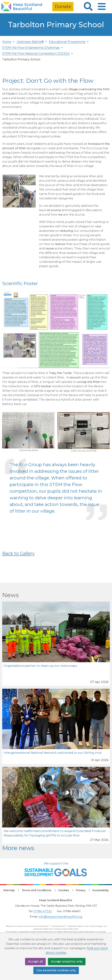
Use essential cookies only (56, 970)
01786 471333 (43, 911)
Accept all (35, 961)
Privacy (81, 890)
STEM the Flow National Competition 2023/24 (36, 54)
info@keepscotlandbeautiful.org (60, 917)
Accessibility (100, 890)
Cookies (64, 890)
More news (18, 848)
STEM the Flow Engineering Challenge (31, 48)
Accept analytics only (67, 961)
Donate (63, 7)
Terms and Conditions (36, 890)
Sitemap (9, 890)
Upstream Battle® (30, 42)
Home (7, 42)
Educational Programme (67, 42)
